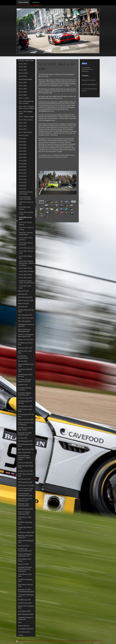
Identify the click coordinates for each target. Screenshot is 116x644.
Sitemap (28, 641)
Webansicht (97, 643)
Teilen (84, 64)
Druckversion (21, 641)
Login (98, 641)
